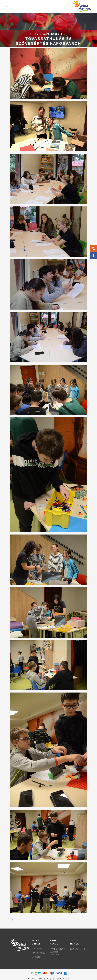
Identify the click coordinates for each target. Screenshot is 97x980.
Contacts (36, 957)
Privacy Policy (39, 953)
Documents (38, 949)
